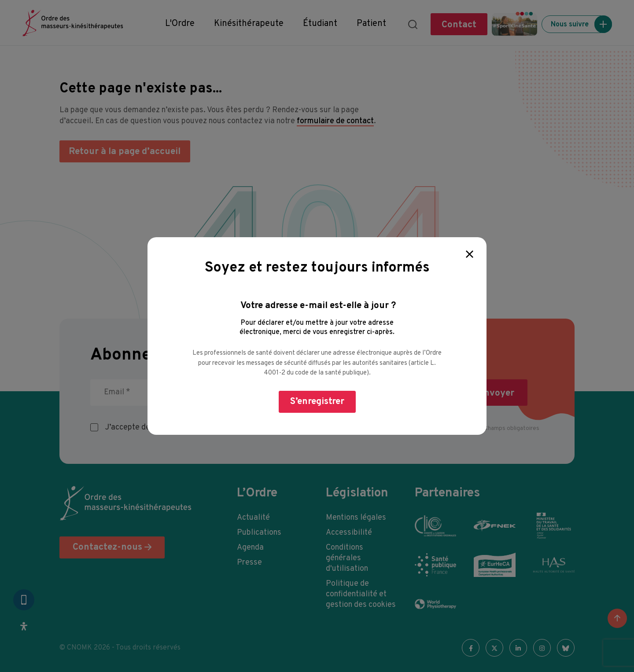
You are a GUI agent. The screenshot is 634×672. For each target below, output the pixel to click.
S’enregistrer (317, 402)
